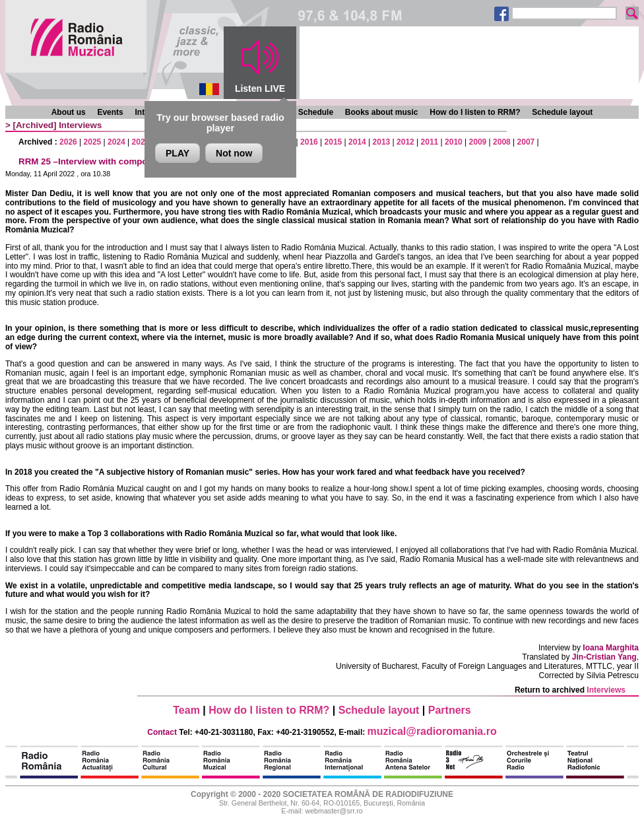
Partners (450, 710)
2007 (526, 142)
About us (69, 112)
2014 (357, 142)
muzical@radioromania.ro (432, 731)
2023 (141, 142)
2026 (68, 142)
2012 (405, 142)
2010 (454, 142)
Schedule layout (562, 112)
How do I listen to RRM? (475, 112)
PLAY (177, 153)
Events (110, 112)
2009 (478, 142)
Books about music (382, 112)
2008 (502, 142)
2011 (430, 142)
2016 (309, 142)
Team (186, 710)
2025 (93, 142)
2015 (334, 142)
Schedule (316, 112)
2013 (382, 142)
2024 (116, 142)
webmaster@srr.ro (334, 811)
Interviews (80, 125)
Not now (234, 153)
